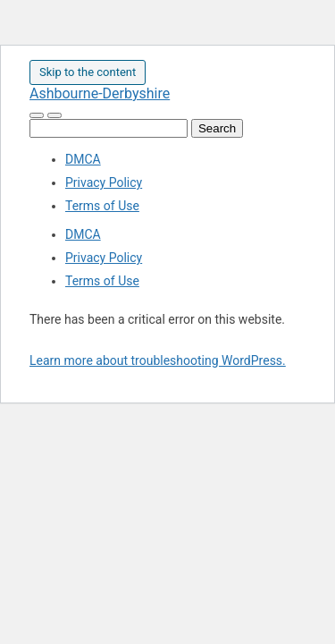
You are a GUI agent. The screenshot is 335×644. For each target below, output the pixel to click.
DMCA (83, 159)
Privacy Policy (104, 182)
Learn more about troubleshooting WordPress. (158, 360)
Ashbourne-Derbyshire (100, 93)
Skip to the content (88, 72)
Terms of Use (102, 206)
